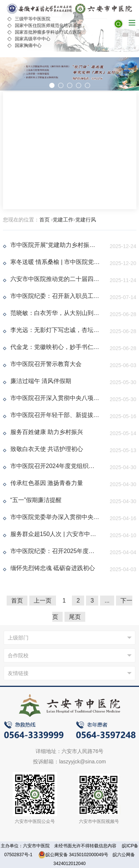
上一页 (43, 601)
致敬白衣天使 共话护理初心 (47, 449)
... (107, 601)
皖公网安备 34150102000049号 (73, 855)
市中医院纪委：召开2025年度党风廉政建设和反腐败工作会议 (55, 551)
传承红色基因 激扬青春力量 (47, 483)
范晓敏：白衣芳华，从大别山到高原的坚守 (55, 313)
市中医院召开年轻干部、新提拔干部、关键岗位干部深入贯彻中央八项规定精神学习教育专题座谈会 (55, 415)
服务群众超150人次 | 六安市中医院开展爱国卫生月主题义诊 (55, 534)
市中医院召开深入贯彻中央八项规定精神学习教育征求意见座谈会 (55, 398)
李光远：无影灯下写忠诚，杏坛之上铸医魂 (55, 330)
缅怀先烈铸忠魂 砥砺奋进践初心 (53, 568)
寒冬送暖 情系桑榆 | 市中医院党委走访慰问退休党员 (55, 262)
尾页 (75, 617)
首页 (44, 220)
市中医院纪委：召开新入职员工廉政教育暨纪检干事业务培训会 (55, 296)
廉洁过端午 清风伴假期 (41, 381)
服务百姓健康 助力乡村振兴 (47, 432)
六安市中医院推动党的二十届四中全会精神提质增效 (55, 279)
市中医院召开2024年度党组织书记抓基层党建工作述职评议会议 (55, 466)
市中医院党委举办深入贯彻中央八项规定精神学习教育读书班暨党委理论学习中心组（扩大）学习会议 (55, 517)
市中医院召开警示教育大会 (46, 364)
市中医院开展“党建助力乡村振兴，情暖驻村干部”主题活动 (55, 245)
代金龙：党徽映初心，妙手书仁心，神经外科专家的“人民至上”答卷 (55, 347)
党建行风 (86, 220)
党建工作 (63, 220)
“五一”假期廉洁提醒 (36, 500)
